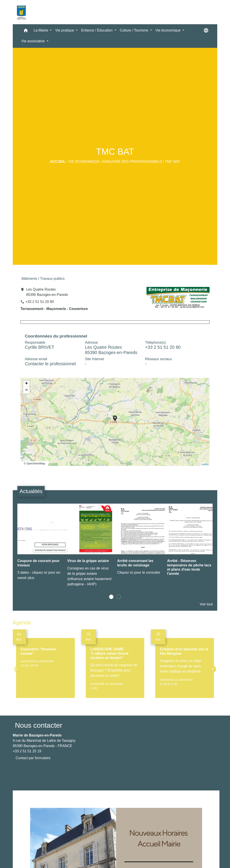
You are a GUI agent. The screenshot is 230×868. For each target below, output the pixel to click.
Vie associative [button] (34, 41)
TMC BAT (172, 162)
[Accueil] (21, 12)
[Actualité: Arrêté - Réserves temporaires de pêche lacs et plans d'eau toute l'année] (190, 543)
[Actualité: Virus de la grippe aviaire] (90, 547)
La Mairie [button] (41, 30)
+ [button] (26, 384)
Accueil (58, 162)
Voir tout (206, 604)
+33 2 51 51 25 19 (27, 751)
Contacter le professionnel (50, 364)
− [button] (26, 390)
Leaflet (205, 464)
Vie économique (84, 162)
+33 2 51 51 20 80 (39, 302)
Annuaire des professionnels (132, 162)
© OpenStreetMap (34, 464)
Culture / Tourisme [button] (135, 30)
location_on (113, 416)
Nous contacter (39, 725)
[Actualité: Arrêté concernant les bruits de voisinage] (140, 542)
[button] (26, 31)
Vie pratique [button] (65, 30)
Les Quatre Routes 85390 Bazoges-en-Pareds (47, 292)
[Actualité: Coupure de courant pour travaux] (40, 544)
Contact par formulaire (33, 758)
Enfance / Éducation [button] (97, 30)
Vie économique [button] (169, 30)
